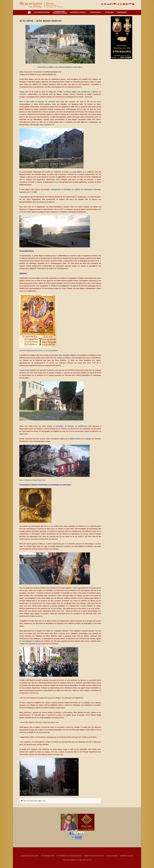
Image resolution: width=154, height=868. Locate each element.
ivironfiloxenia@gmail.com (52, 72)
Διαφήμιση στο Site (126, 856)
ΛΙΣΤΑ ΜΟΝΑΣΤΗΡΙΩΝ (48, 856)
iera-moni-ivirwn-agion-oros (36, 801)
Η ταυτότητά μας (112, 856)
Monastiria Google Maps (30, 856)
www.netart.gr (87, 860)
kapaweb (73, 860)
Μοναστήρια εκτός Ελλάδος (94, 856)
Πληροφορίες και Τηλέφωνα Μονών (69, 856)
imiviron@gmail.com (49, 74)
